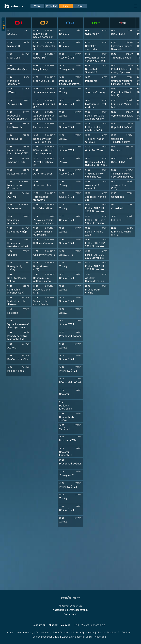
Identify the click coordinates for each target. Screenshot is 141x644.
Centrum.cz (39, 625)
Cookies (126, 633)
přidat (3, 24)
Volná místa (43, 633)
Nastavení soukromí (108, 633)
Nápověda (100, 637)
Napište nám (71, 614)
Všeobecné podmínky (82, 633)
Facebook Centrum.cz (71, 606)
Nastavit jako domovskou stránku (70, 610)
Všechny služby (25, 633)
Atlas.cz (53, 625)
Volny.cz (66, 625)
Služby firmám (60, 633)
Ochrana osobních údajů (46, 637)
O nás (10, 633)
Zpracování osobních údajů (77, 637)
